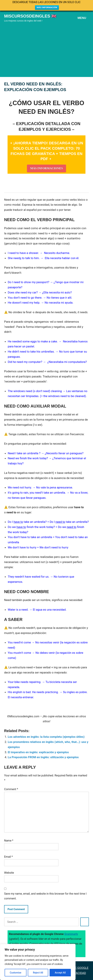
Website (9, 873)
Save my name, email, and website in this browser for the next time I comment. (45, 896)
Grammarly (71, 934)
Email (8, 857)
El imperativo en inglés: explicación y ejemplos (38, 752)
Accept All (60, 973)
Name (9, 841)
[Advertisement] (46, 49)
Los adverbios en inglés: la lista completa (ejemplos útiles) (46, 737)
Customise (16, 973)
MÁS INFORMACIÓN (47, 7)
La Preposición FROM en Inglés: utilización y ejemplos (43, 757)
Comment (11, 789)
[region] (38, 962)
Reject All (38, 973)
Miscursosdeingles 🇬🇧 (30, 16)
